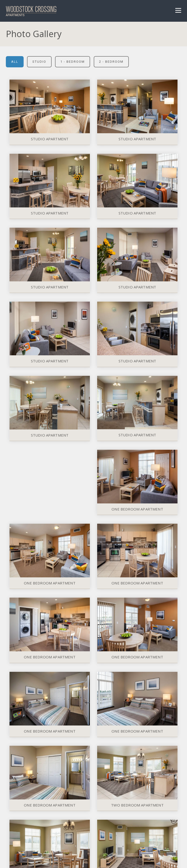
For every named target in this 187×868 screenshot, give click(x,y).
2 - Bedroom (111, 62)
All (15, 62)
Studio (39, 62)
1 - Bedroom (73, 62)
